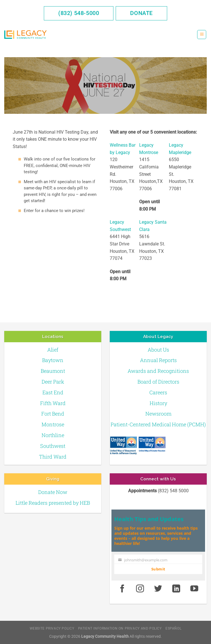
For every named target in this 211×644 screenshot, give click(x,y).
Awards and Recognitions (158, 371)
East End (53, 392)
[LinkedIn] (176, 589)
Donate (141, 13)
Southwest (53, 446)
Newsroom (158, 414)
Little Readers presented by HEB (53, 503)
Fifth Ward (53, 403)
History (158, 403)
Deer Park (53, 382)
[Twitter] (158, 589)
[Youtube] (194, 589)
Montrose (53, 424)
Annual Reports (158, 360)
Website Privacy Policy (52, 628)
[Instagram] (140, 589)
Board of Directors (158, 382)
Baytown (53, 360)
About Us (158, 350)
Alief (53, 350)
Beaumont (53, 371)
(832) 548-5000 (79, 13)
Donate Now (53, 492)
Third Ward (53, 457)
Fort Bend (53, 414)
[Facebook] (122, 589)
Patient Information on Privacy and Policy (120, 628)
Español (173, 628)
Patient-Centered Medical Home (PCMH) (158, 424)
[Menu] (202, 35)
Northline (53, 435)
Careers (158, 392)
